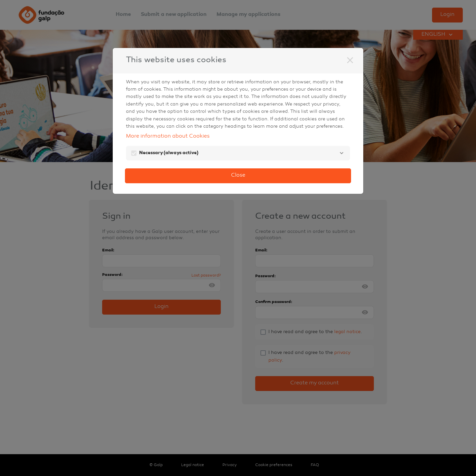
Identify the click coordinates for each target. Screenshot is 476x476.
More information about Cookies (168, 136)
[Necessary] (341, 153)
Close (238, 175)
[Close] (350, 60)
